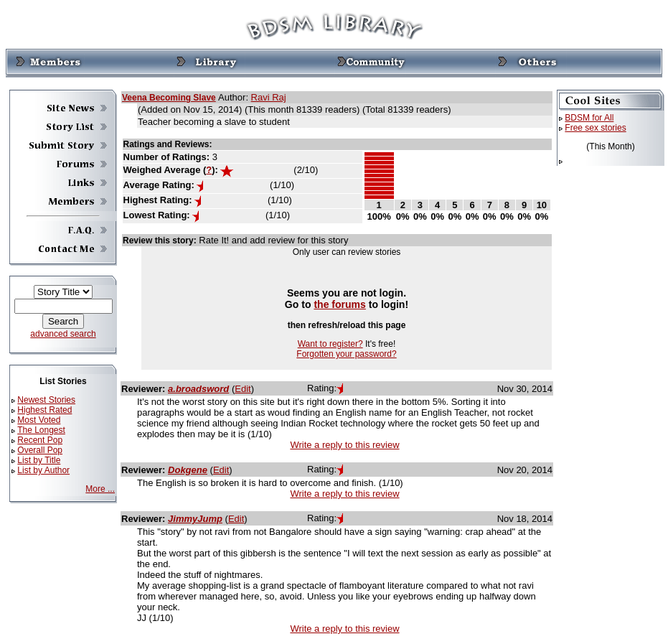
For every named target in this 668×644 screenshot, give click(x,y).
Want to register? (330, 344)
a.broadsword (198, 389)
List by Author (43, 470)
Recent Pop (40, 440)
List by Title (39, 460)
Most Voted (39, 420)
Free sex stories (595, 128)
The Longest (41, 430)
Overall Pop (40, 450)
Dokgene (188, 470)
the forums (340, 304)
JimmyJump (195, 519)
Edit (243, 389)
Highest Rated (44, 410)
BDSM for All (589, 118)
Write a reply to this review (344, 445)
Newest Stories (46, 400)
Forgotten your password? (346, 354)
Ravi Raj (269, 97)
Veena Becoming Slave (169, 98)
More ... (100, 489)
